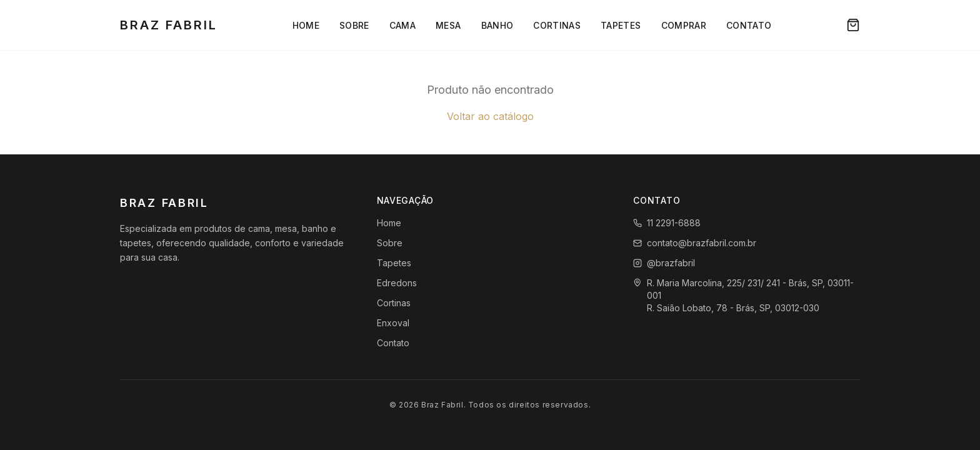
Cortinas (557, 25)
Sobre (354, 25)
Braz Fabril (169, 25)
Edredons (397, 283)
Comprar (684, 25)
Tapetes (621, 25)
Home (306, 25)
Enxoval (393, 323)
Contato (749, 25)
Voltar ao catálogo (490, 116)
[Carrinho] (853, 25)
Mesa (448, 25)
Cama (402, 25)
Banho (497, 25)
